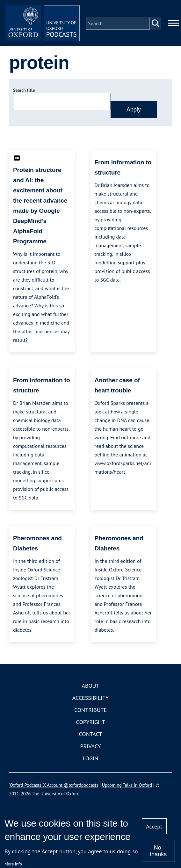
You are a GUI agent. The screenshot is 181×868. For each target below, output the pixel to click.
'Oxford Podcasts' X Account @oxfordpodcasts (54, 786)
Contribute (90, 711)
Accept (154, 826)
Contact (91, 735)
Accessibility (90, 699)
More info (13, 864)
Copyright (91, 723)
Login (91, 759)
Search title (24, 91)
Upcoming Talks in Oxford (127, 786)
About (90, 687)
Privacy (90, 747)
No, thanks (158, 851)
